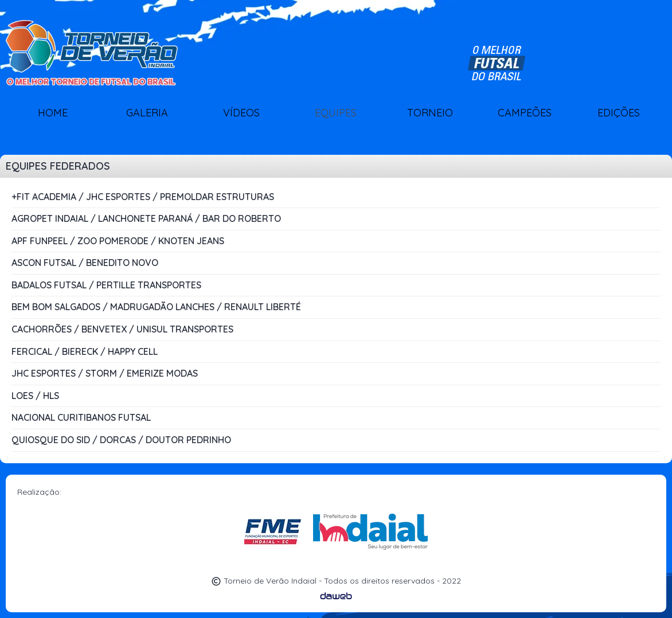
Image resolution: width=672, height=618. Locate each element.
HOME (53, 113)
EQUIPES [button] (336, 113)
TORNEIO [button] (430, 113)
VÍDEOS (241, 113)
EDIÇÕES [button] (619, 113)
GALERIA (147, 113)
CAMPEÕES (525, 113)
